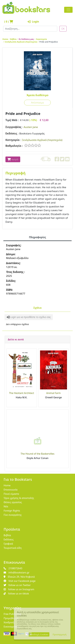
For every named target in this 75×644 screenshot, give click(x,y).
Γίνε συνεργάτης (13, 515)
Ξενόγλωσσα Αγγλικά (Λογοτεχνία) (21, 42)
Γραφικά (8, 544)
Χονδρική (9, 622)
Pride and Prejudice (49, 42)
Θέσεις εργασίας (13, 502)
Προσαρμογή (60, 634)
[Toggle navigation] (68, 10)
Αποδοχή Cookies (39, 634)
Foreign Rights (12, 511)
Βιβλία (13, 39)
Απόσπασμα (37, 103)
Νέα (6, 506)
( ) (9, 22)
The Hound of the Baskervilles (38, 454)
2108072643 (13, 568)
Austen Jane (31, 127)
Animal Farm (53, 393)
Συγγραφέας (13, 127)
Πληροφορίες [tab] (37, 237)
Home (5, 39)
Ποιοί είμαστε (11, 494)
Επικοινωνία (11, 490)
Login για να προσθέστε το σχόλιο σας (29, 317)
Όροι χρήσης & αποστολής (19, 498)
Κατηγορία (12, 140)
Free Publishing (12, 614)
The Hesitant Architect (22, 393)
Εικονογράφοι (11, 627)
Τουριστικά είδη (13, 548)
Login (33, 22)
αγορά (13, 159)
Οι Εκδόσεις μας (26, 39)
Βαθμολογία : (14, 146)
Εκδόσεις (11, 133)
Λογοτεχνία (41, 39)
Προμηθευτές (11, 618)
